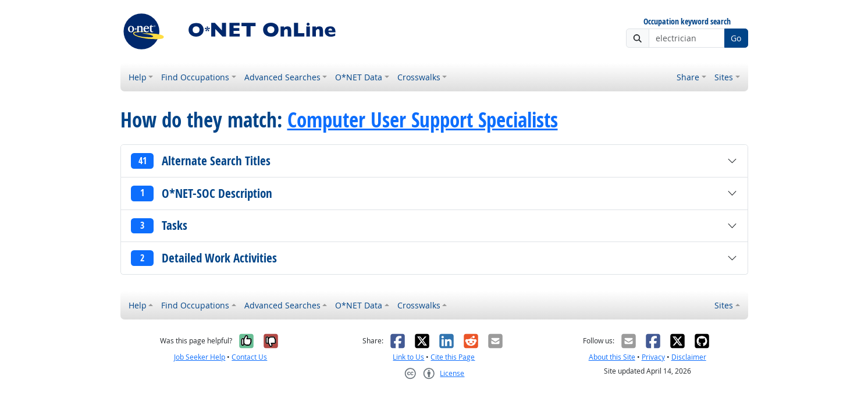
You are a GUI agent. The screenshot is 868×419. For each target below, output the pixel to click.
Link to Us (408, 357)
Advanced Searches (282, 77)
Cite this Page (453, 357)
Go (736, 38)
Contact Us (249, 357)
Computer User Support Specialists (423, 120)
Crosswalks (419, 77)
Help (138, 77)
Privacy (653, 357)
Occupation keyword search (687, 22)
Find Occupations (195, 77)
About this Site (612, 357)
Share (688, 77)
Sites (724, 77)
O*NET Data (359, 77)
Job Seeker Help (200, 357)
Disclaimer (689, 357)
